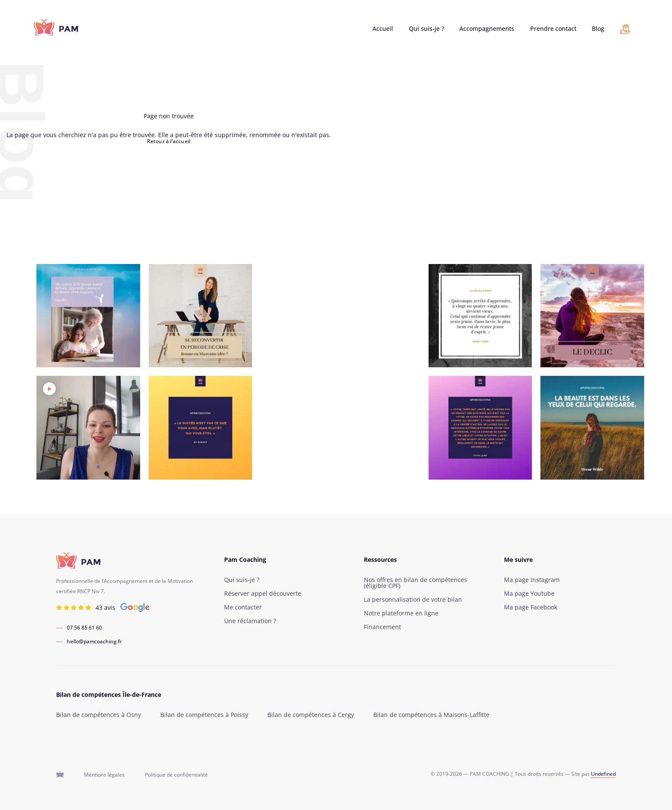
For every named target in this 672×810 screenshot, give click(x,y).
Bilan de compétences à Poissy (204, 715)
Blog (598, 29)
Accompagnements (487, 29)
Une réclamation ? (250, 621)
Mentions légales (104, 775)
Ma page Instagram (532, 580)
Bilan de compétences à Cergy (311, 715)
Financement (382, 627)
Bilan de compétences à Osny (99, 715)
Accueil (383, 29)
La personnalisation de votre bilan (413, 600)
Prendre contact (553, 29)
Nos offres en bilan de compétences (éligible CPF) (415, 583)
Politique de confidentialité (176, 775)
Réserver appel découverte (263, 594)
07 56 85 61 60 (84, 628)
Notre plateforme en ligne (401, 613)
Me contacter (243, 607)
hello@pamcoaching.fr (94, 642)
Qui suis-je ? (426, 29)
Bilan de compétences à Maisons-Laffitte (431, 715)
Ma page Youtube (529, 594)
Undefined (603, 774)
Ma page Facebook (531, 607)
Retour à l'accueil (169, 141)
